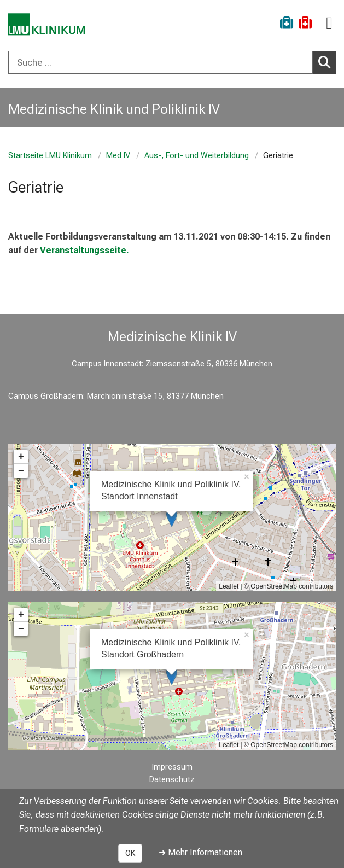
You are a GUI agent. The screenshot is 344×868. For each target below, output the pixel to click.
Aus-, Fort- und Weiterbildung (197, 156)
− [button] (21, 471)
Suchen (327, 62)
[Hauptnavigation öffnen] (329, 23)
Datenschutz (172, 780)
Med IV (118, 156)
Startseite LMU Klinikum (50, 156)
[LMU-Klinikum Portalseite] (46, 24)
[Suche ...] (161, 62)
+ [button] (21, 457)
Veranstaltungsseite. (84, 250)
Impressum (172, 767)
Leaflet (229, 586)
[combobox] (172, 62)
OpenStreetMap (274, 586)
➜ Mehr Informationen (200, 852)
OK (130, 853)
